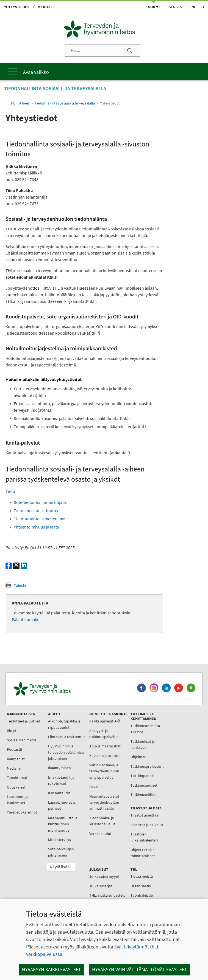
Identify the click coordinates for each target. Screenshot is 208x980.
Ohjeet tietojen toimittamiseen (143, 853)
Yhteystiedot (17, 7)
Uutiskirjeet (16, 787)
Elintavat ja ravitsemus (67, 737)
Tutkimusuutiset (144, 785)
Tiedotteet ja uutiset (23, 721)
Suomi (154, 7)
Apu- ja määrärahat (105, 746)
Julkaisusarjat (101, 886)
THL (12, 103)
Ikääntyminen (59, 768)
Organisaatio (141, 886)
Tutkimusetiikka (144, 795)
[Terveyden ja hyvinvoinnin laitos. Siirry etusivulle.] (66, 689)
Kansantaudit (59, 793)
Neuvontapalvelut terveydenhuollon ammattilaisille (104, 802)
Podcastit (15, 749)
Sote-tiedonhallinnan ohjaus (40, 502)
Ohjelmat (138, 757)
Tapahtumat (17, 778)
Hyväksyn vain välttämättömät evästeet (140, 969)
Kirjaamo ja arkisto (104, 756)
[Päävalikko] (104, 72)
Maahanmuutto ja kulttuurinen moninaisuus (63, 824)
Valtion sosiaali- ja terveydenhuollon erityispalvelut (104, 771)
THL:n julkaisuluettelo (107, 895)
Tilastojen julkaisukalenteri (144, 837)
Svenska (175, 7)
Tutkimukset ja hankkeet (143, 744)
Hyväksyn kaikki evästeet (52, 969)
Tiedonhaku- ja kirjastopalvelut (102, 821)
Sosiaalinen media (22, 740)
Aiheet (24, 103)
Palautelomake (26, 619)
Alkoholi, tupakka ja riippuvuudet (64, 724)
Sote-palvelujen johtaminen (61, 852)
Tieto (10, 491)
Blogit (12, 731)
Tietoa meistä (142, 876)
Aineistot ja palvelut (147, 825)
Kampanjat (16, 759)
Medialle (46, 7)
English (197, 7)
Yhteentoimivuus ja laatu (37, 527)
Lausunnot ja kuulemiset (18, 800)
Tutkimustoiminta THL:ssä (145, 729)
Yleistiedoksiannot (22, 812)
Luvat (94, 787)
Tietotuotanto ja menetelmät (40, 519)
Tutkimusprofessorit (147, 766)
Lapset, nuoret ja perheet (62, 805)
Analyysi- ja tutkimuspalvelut (104, 734)
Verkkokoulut (100, 834)
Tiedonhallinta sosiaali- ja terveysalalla (65, 103)
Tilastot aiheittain (145, 815)
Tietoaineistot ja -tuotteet (37, 510)
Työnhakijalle (142, 895)
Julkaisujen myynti (105, 876)
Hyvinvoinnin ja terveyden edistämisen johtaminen (67, 752)
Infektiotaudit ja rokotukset (61, 780)
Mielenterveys (59, 840)
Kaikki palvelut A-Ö (105, 721)
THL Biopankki (142, 776)
